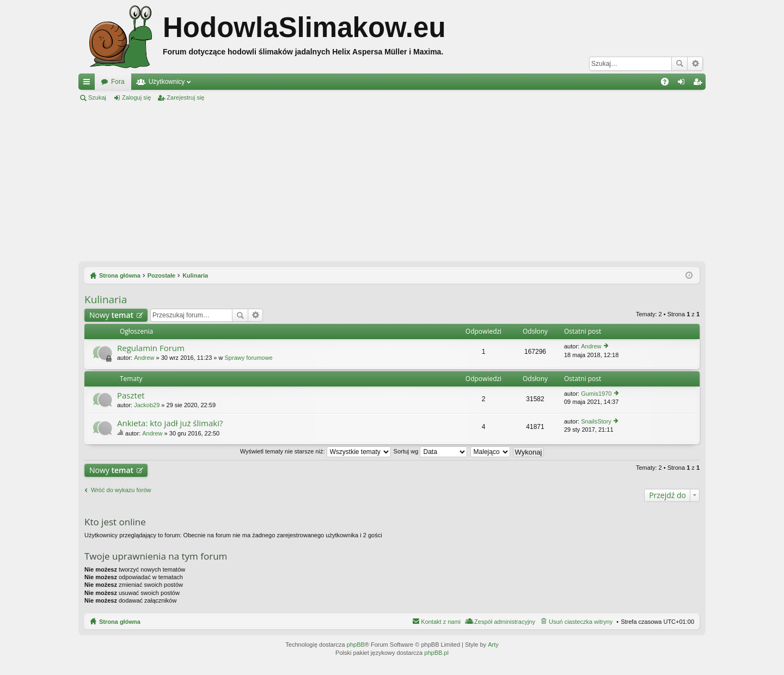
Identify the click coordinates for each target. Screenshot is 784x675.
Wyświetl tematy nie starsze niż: (316, 451)
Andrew (144, 358)
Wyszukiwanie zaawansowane (695, 64)
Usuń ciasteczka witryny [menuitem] (581, 622)
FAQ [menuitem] (668, 84)
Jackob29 (147, 405)
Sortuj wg (431, 451)
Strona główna (120, 622)
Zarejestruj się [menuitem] (700, 84)
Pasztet (131, 395)
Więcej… (89, 84)
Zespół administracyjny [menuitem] (505, 622)
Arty (493, 645)
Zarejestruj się (185, 97)
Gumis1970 (596, 394)
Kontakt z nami (441, 622)
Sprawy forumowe (249, 358)
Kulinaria (106, 299)
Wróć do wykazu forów (121, 490)
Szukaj (679, 64)
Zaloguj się (136, 97)
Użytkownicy (167, 82)
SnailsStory (596, 421)
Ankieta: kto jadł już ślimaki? (170, 423)
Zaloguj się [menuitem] (684, 84)
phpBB (356, 645)
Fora (118, 82)
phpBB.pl (436, 653)
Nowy (111, 315)
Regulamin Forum (151, 348)
